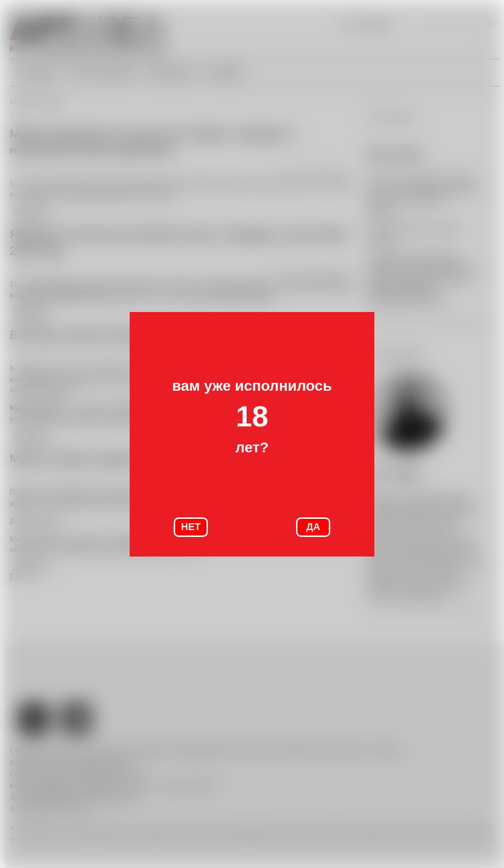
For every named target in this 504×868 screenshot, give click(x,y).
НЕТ (191, 527)
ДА (313, 527)
